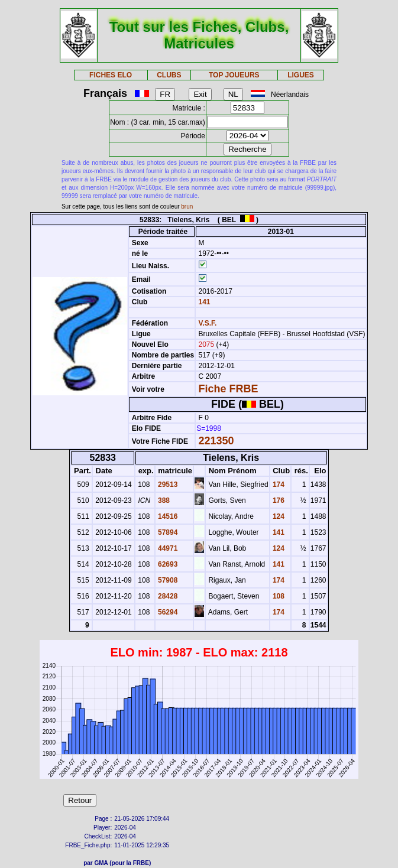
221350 (216, 441)
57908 (167, 580)
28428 (167, 596)
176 (278, 500)
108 (278, 596)
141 (203, 302)
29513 (167, 485)
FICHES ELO (111, 75)
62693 (167, 564)
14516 (167, 516)
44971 (167, 548)
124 (278, 516)
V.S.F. (207, 323)
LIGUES (301, 75)
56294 (167, 612)
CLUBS (169, 75)
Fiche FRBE (228, 389)
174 (278, 485)
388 (163, 500)
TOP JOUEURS (234, 75)
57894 (167, 532)
